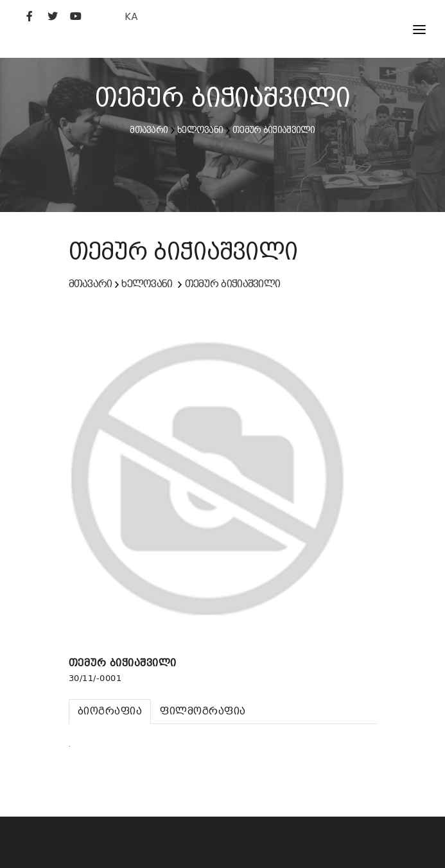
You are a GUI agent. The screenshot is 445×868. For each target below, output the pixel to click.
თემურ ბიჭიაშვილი (274, 130)
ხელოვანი (200, 130)
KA (131, 16)
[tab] (110, 712)
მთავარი (149, 130)
